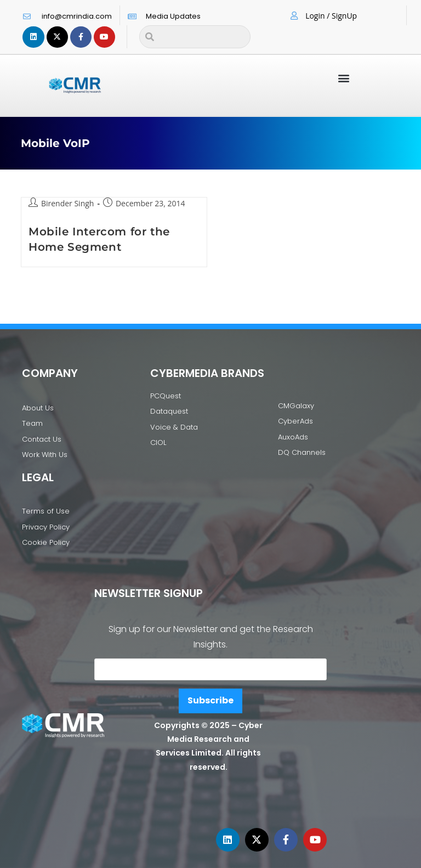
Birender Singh (68, 203)
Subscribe (210, 700)
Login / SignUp (331, 16)
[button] (343, 78)
